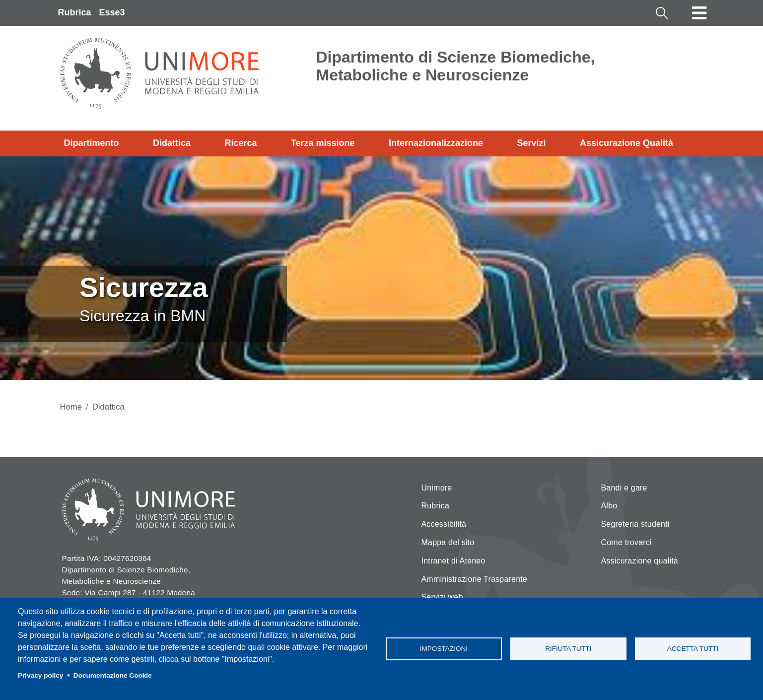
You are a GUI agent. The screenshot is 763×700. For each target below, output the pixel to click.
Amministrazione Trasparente (475, 579)
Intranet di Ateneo (453, 561)
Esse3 (112, 12)
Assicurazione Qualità (626, 143)
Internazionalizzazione (436, 143)
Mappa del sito (448, 542)
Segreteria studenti (635, 524)
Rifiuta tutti (568, 649)
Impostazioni (444, 649)
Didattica (172, 143)
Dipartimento (92, 143)
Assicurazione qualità (640, 561)
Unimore (437, 488)
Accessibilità (444, 524)
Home (71, 407)
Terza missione (323, 143)
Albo (609, 506)
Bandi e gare (624, 488)
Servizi (531, 143)
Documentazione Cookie (113, 675)
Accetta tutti (693, 649)
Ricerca (241, 143)
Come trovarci (626, 542)
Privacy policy (40, 675)
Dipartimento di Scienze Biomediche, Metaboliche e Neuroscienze (456, 66)
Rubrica (75, 12)
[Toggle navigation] (699, 13)
